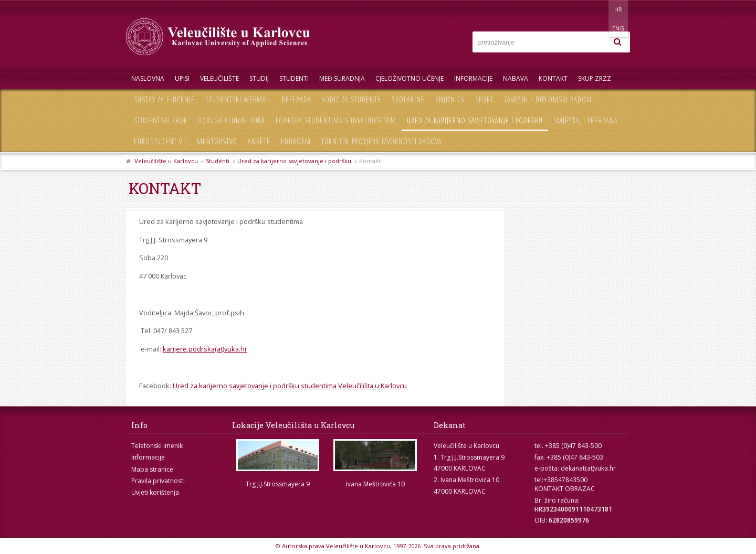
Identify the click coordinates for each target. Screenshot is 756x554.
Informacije (473, 78)
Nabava (516, 78)
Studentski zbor (161, 120)
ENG (619, 9)
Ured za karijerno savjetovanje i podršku (475, 120)
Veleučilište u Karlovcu (166, 161)
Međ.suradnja (342, 78)
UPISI (182, 78)
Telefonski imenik (157, 446)
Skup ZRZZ (595, 78)
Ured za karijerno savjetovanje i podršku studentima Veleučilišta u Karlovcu (290, 386)
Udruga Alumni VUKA (232, 120)
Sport (484, 99)
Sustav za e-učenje (164, 99)
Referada (297, 99)
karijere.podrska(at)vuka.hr (205, 349)
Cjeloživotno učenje (409, 78)
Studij (259, 78)
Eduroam (296, 141)
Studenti (294, 78)
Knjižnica (450, 99)
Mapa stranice (152, 469)
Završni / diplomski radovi (548, 99)
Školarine (408, 99)
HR (598, 9)
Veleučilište (219, 78)
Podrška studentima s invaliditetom (336, 120)
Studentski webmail (238, 99)
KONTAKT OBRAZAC (565, 489)
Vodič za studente (351, 99)
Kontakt (553, 78)
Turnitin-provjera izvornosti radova (382, 141)
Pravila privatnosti (158, 481)
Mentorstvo (217, 141)
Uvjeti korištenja (155, 492)
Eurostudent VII (160, 141)
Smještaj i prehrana (586, 120)
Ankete (259, 141)
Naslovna (148, 78)
